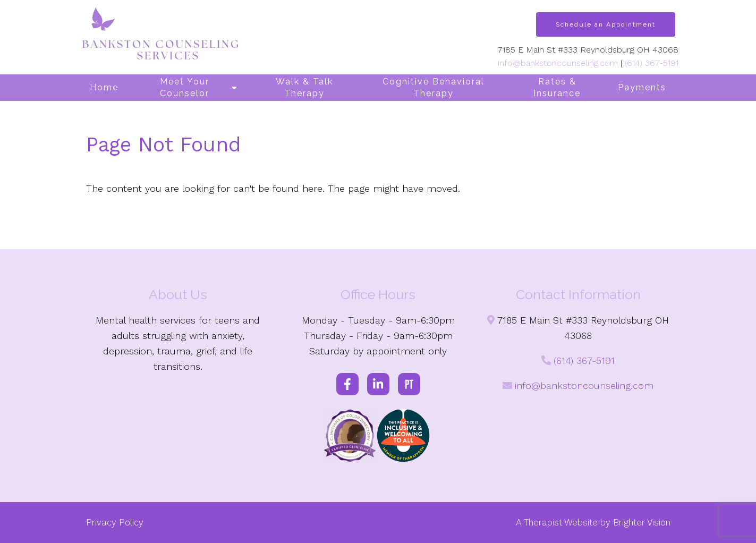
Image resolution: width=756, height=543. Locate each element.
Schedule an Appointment (606, 24)
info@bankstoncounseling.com (558, 63)
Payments (642, 87)
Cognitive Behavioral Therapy (434, 87)
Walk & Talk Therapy (304, 87)
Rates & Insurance (557, 87)
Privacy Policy (115, 522)
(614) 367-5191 (652, 63)
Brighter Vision (642, 522)
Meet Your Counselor (185, 87)
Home (104, 87)
